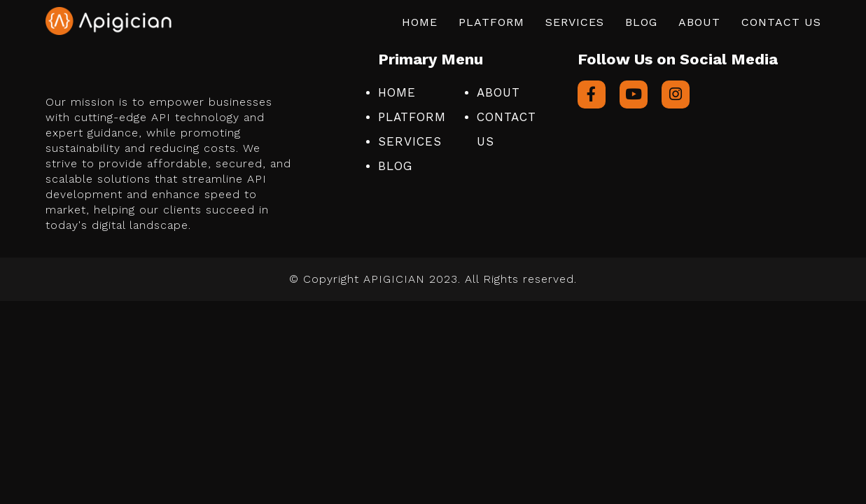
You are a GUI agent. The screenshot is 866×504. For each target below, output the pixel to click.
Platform (491, 22)
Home (420, 22)
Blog (641, 22)
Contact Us (781, 22)
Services (575, 22)
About (699, 22)
